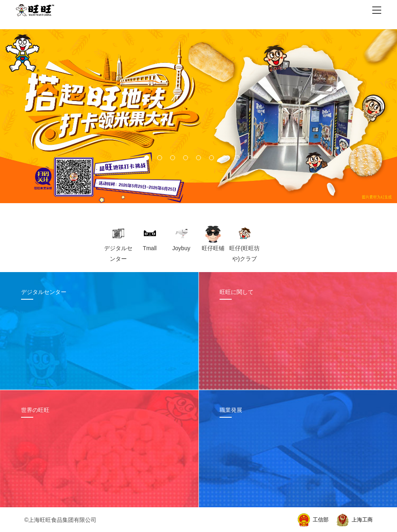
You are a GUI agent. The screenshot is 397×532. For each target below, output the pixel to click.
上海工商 (362, 520)
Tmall (149, 248)
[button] (147, 158)
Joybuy (181, 248)
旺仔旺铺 (213, 248)
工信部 (321, 520)
